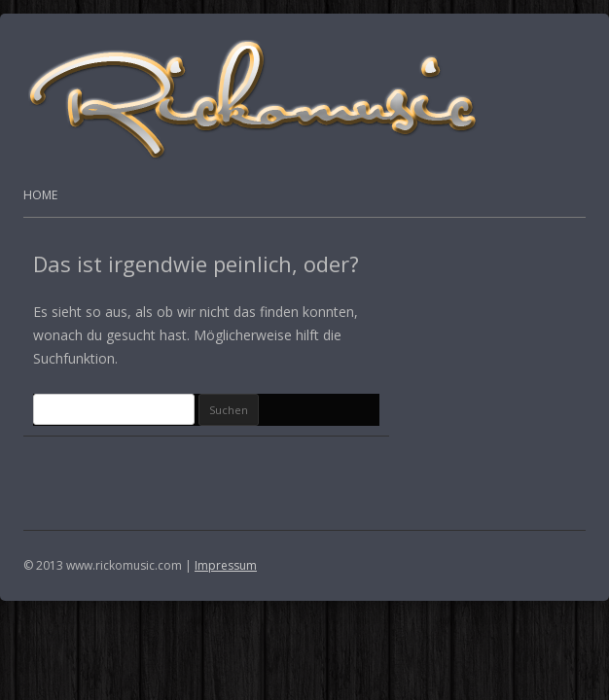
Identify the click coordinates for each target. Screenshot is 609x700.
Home (40, 195)
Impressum (226, 565)
